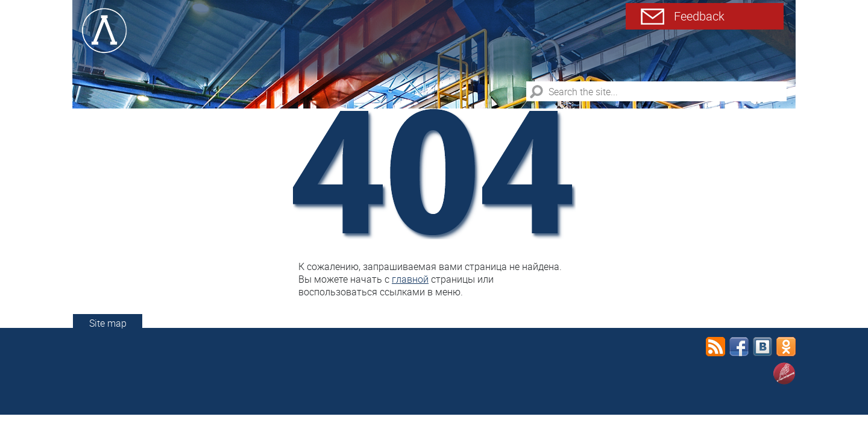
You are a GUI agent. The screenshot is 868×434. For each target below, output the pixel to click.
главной (410, 279)
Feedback (699, 16)
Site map (108, 323)
